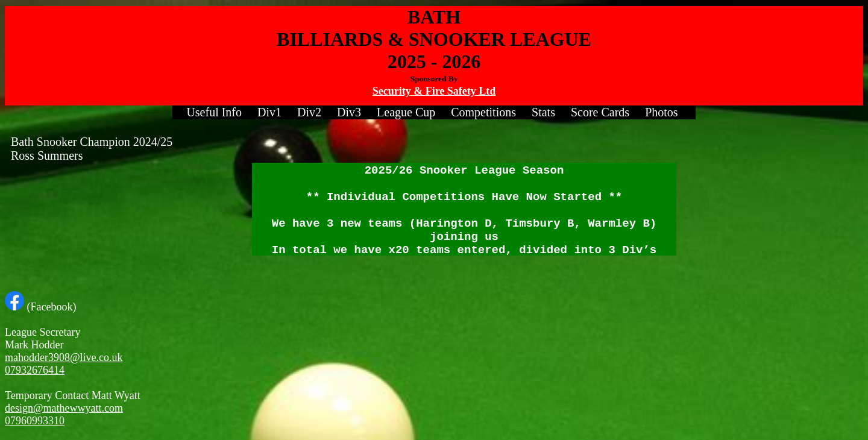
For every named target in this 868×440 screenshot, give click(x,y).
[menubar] (434, 112)
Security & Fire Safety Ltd (434, 91)
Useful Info (214, 112)
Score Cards (600, 112)
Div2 (309, 112)
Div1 (269, 112)
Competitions (483, 112)
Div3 (349, 112)
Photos (661, 112)
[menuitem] (214, 112)
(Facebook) (40, 307)
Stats (543, 112)
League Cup (406, 112)
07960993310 (35, 421)
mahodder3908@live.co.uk (64, 357)
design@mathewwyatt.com (64, 408)
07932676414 (35, 370)
